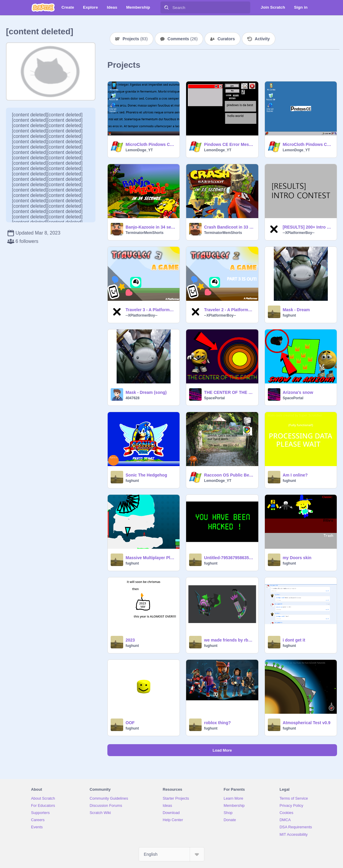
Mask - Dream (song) (146, 392)
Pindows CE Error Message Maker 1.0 (229, 144)
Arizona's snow (298, 392)
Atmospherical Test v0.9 (307, 723)
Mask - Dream (296, 310)
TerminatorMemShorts (145, 233)
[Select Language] (171, 854)
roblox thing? (217, 723)
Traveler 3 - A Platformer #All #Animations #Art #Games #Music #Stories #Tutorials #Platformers (151, 310)
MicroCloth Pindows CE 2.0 (151, 144)
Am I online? (295, 475)
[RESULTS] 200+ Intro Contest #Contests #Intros (308, 227)
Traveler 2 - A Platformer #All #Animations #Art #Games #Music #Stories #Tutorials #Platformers (229, 310)
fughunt (289, 315)
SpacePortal (214, 398)
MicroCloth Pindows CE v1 (308, 144)
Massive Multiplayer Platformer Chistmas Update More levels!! (151, 558)
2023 (130, 640)
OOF (130, 723)
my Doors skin (297, 558)
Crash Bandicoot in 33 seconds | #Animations (229, 227)
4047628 (133, 398)
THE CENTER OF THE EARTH (229, 392)
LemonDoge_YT (139, 150)
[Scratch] (43, 7)
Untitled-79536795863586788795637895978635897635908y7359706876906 (229, 558)
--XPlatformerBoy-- (299, 233)
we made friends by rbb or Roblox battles (229, 640)
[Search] (166, 7)
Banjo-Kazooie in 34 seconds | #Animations (151, 227)
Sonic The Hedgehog (146, 475)
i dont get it (294, 640)
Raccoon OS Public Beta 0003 (229, 475)
